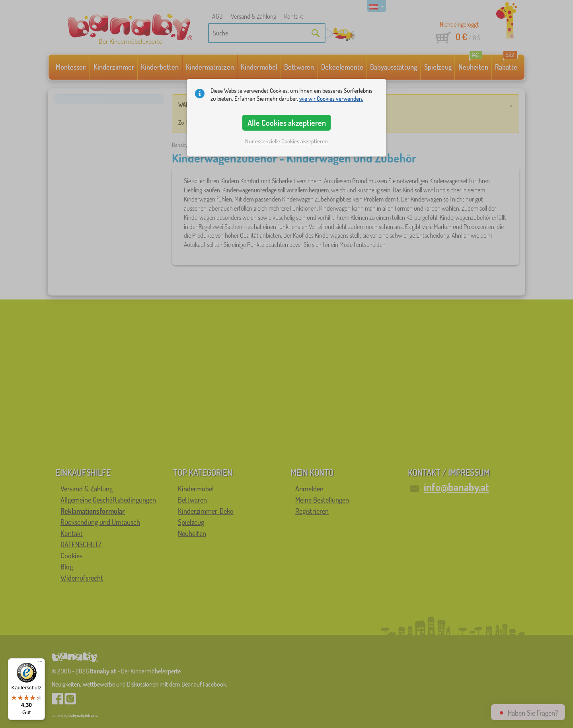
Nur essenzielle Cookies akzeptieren (286, 141)
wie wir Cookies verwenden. (331, 99)
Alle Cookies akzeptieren (287, 123)
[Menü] (40, 663)
